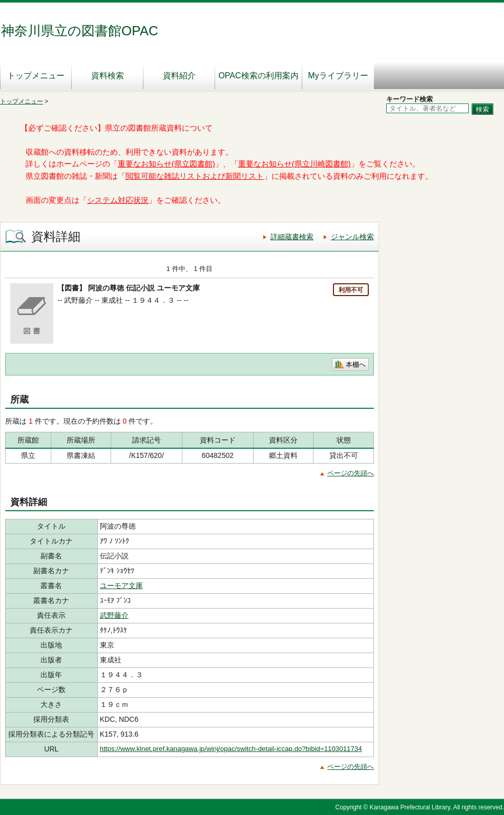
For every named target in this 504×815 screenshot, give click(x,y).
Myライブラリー (338, 76)
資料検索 (108, 76)
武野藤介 (114, 615)
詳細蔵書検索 (292, 237)
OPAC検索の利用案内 (258, 76)
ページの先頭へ (351, 473)
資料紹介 (179, 76)
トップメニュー (36, 76)
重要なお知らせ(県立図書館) (166, 164)
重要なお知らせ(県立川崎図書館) (295, 164)
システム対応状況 (118, 200)
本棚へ (356, 364)
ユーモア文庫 (121, 586)
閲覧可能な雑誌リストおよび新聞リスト (195, 176)
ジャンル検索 (352, 237)
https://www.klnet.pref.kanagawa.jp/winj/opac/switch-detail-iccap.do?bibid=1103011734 (231, 749)
